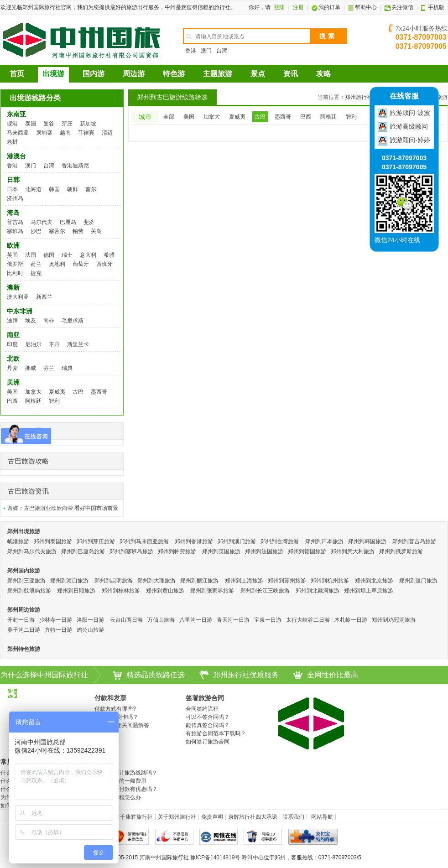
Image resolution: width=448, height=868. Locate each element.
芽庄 (67, 124)
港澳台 (16, 156)
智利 (54, 401)
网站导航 (322, 817)
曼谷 (49, 124)
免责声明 (212, 817)
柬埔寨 (44, 133)
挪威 (31, 368)
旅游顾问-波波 (410, 113)
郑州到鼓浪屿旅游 (29, 591)
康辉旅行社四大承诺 (253, 817)
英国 (12, 255)
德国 (49, 255)
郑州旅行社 (359, 97)
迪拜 (12, 321)
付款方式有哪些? (115, 709)
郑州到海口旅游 (69, 581)
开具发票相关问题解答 (122, 725)
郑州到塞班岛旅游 (131, 551)
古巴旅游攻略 (28, 461)
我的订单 (326, 7)
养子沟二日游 (24, 630)
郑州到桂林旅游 (121, 591)
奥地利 (57, 264)
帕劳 (78, 231)
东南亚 (16, 114)
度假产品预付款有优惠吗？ (125, 789)
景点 (258, 74)
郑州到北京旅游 (374, 581)
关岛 (96, 231)
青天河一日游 (233, 620)
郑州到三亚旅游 (26, 581)
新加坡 (88, 124)
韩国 (54, 189)
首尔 (91, 189)
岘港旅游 (18, 541)
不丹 (54, 344)
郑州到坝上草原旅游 (369, 591)
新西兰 (44, 297)
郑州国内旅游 (24, 571)
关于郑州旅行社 (177, 817)
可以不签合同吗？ (208, 717)
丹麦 (12, 368)
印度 (12, 344)
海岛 (13, 213)
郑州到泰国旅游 (53, 541)
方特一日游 (58, 630)
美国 (12, 392)
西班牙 (104, 264)
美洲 (13, 382)
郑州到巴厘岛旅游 (83, 551)
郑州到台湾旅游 (280, 541)
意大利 (88, 255)
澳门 (206, 51)
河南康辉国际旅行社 (83, 40)
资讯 (291, 74)
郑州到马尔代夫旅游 (32, 551)
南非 (49, 321)
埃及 (31, 321)
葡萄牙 (81, 264)
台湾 (222, 51)
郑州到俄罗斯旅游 (401, 551)
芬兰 (49, 368)
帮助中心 (362, 7)
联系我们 (293, 817)
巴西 (12, 401)
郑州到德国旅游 (307, 551)
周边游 (134, 74)
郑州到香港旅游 (194, 541)
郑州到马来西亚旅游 (144, 541)
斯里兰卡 (78, 344)
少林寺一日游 (56, 620)
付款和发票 (110, 698)
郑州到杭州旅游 (330, 581)
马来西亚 (18, 133)
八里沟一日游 (196, 620)
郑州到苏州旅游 (287, 581)
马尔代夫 (42, 222)
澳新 (13, 287)
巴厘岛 (68, 222)
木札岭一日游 (351, 620)
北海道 (33, 189)
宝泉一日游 (268, 620)
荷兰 (36, 264)
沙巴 (36, 231)
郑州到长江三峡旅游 (265, 591)
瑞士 (67, 255)
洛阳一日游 (90, 620)
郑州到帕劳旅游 (177, 551)
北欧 (13, 359)
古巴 (78, 392)
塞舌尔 (57, 231)
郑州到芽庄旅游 (96, 541)
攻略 (323, 74)
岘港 (12, 124)
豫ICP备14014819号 (215, 858)
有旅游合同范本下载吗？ (216, 733)
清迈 (107, 133)
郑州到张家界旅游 (212, 591)
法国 (31, 255)
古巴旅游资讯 (28, 491)
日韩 (13, 180)
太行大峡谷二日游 (308, 620)
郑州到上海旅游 (244, 581)
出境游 (53, 74)
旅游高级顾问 (409, 126)
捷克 (36, 273)
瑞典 (67, 368)
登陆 (279, 7)
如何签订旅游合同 (208, 742)
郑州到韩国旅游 (367, 541)
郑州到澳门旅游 (237, 541)
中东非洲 (20, 311)
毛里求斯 (73, 321)
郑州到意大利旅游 (353, 551)
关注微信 (399, 7)
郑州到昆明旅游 (114, 581)
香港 (191, 51)
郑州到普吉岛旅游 (414, 541)
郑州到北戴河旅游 (318, 591)
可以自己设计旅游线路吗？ (125, 773)
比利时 (15, 273)
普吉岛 (15, 222)
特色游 (174, 74)
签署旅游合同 (205, 698)
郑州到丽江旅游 (199, 581)
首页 (17, 74)
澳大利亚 (18, 297)
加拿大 (33, 392)
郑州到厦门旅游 (418, 581)
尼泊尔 (33, 344)
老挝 (12, 142)
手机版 (433, 7)
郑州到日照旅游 (76, 591)
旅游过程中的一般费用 (119, 781)
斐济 (89, 222)
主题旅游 (218, 74)
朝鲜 (73, 189)
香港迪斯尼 (75, 166)
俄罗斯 (15, 264)
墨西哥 (99, 392)
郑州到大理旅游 (156, 581)
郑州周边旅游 (24, 610)
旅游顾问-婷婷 (410, 140)
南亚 (13, 335)
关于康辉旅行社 (134, 817)
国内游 (94, 74)
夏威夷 (57, 392)
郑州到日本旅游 (324, 541)
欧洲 (13, 245)
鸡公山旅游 (90, 630)
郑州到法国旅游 (264, 551)
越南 (65, 133)
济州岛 (15, 198)
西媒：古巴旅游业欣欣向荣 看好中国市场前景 (63, 508)
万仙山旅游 (161, 620)
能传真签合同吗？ (208, 725)
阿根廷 (33, 401)
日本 (12, 189)
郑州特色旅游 (24, 649)
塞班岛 (15, 231)
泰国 (31, 124)
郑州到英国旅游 (221, 551)
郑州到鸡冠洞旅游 (394, 620)
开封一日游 (21, 620)
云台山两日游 (126, 620)
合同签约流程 (202, 709)
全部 (169, 117)
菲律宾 (86, 133)
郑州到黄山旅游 (165, 591)
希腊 (109, 255)
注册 (298, 7)
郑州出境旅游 (24, 531)
